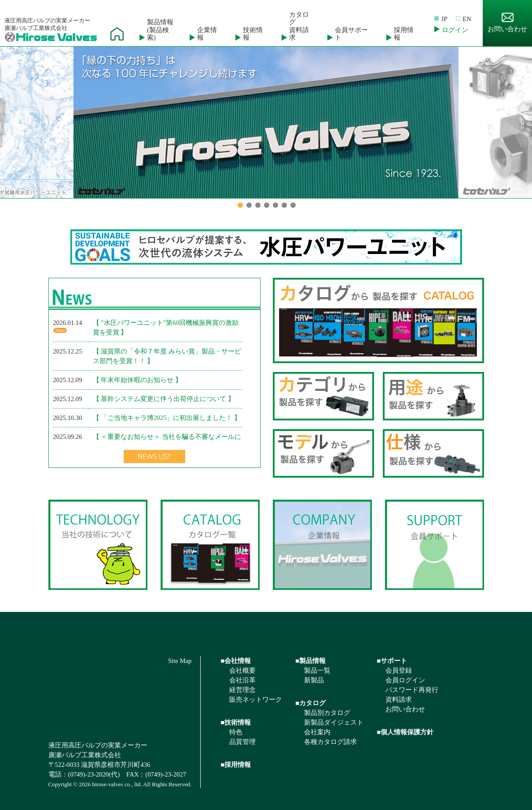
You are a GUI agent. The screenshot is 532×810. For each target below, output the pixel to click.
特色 (236, 732)
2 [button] (249, 205)
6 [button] (284, 205)
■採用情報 (236, 765)
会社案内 (317, 732)
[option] (266, 122)
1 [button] (240, 205)
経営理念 (242, 690)
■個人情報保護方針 (405, 732)
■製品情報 (310, 661)
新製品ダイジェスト (334, 722)
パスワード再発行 (412, 690)
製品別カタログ (327, 713)
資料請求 (399, 700)
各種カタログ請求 (330, 742)
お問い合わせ (507, 23)
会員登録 (399, 670)
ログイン (455, 30)
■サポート (392, 661)
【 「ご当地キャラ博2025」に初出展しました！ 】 (167, 418)
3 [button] (258, 205)
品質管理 (242, 742)
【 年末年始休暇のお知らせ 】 (137, 380)
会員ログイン (405, 680)
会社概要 (242, 670)
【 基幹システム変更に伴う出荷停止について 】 (164, 399)
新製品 (314, 680)
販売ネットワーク (256, 700)
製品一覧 (317, 670)
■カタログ (310, 703)
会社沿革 (242, 680)
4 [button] (267, 205)
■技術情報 (236, 722)
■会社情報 (236, 661)
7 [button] (293, 205)
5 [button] (275, 205)
